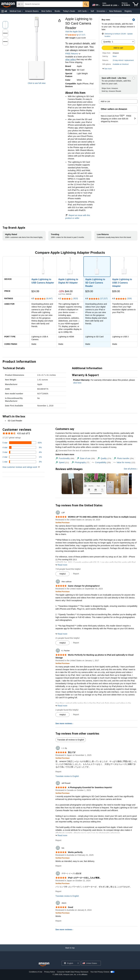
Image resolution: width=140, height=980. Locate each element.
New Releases (115, 11)
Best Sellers (47, 11)
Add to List (105, 101)
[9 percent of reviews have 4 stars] (22, 447)
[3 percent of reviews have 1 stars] (22, 462)
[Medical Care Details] (22, 11)
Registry (128, 11)
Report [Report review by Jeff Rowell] (58, 840)
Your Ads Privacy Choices (100, 972)
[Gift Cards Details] (88, 11)
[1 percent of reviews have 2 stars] (22, 457)
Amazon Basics (32, 11)
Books (57, 11)
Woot (115, 56)
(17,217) (104, 298)
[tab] (65, 458)
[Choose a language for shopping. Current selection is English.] (69, 963)
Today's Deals (69, 11)
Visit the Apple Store (74, 32)
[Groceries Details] (106, 11)
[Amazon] (8, 4)
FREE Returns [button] (73, 54)
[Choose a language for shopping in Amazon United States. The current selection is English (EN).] (95, 4)
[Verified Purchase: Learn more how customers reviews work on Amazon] (63, 522)
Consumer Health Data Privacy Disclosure (73, 972)
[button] (4, 11)
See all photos (130, 469)
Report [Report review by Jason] (58, 921)
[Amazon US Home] (44, 964)
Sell (92, 11)
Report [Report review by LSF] (76, 574)
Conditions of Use (36, 972)
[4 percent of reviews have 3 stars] (22, 452)
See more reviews (64, 723)
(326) (129, 298)
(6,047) (49, 298)
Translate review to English (67, 776)
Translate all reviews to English (71, 740)
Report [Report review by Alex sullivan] (76, 643)
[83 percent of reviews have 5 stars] (22, 443)
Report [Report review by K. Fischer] (76, 714)
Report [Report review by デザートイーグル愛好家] (58, 891)
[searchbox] (53, 4)
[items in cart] (135, 4)
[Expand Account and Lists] (119, 5)
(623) (76, 298)
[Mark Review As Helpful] (63, 574)
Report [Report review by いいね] (58, 772)
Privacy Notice (50, 972)
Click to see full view (37, 83)
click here (77, 383)
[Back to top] (70, 951)
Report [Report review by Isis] (58, 866)
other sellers (71, 59)
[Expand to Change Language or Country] (100, 5)
